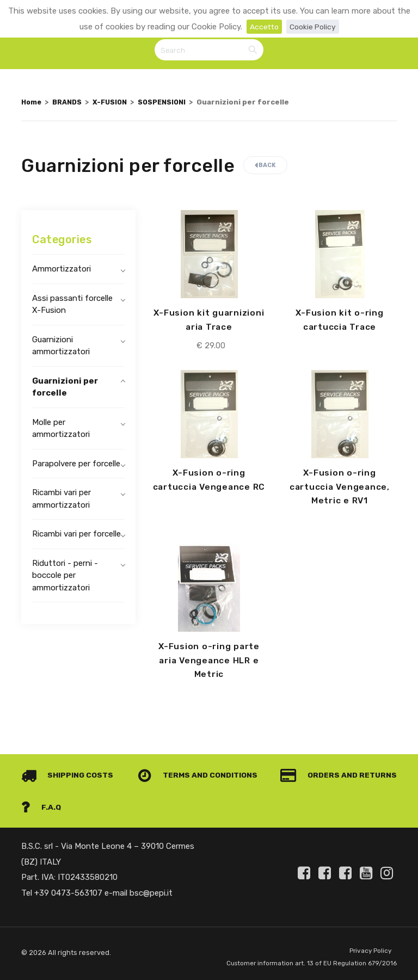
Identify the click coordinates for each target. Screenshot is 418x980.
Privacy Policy (369, 936)
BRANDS (70, 104)
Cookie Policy (314, 27)
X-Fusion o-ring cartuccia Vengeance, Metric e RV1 (340, 489)
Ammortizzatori (62, 270)
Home (32, 104)
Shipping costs (69, 760)
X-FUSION (116, 104)
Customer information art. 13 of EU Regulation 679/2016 (293, 956)
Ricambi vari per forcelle (76, 535)
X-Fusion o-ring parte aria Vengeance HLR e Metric (209, 664)
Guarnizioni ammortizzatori (61, 347)
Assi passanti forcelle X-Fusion (72, 306)
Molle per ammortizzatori (61, 430)
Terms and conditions (333, 760)
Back (265, 167)
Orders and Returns (82, 792)
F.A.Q (376, 792)
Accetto (263, 27)
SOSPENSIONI (172, 104)
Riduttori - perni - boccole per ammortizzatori (65, 577)
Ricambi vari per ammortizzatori (62, 500)
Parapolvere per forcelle (76, 465)
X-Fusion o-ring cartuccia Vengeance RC (209, 489)
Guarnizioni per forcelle (65, 389)
